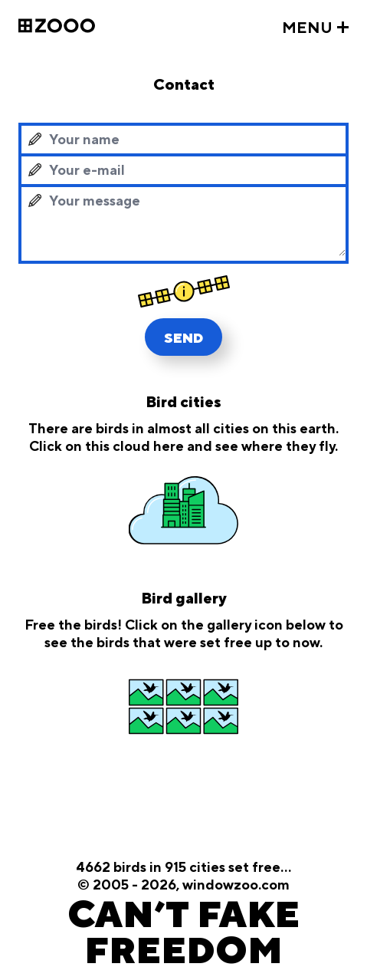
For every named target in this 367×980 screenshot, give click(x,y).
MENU (307, 28)
